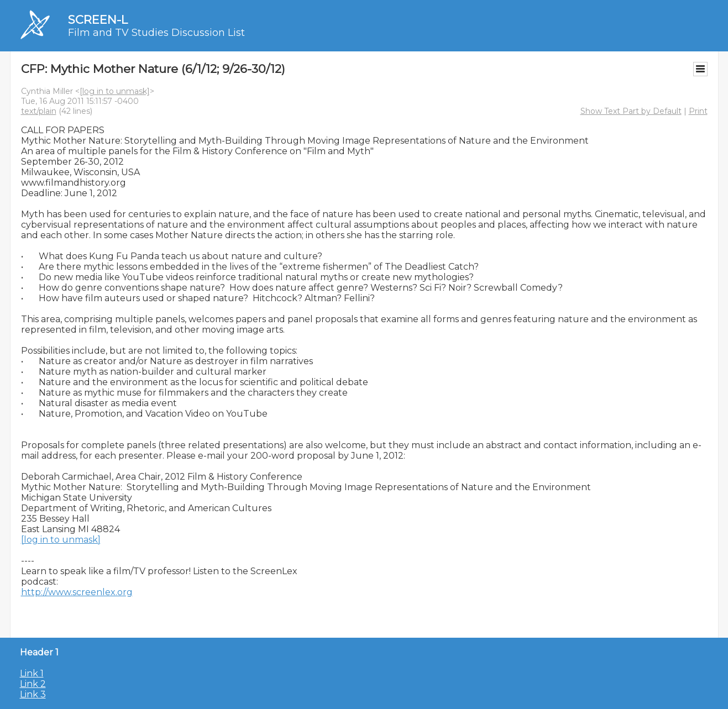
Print (698, 111)
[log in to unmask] (115, 91)
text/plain (39, 111)
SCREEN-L (98, 20)
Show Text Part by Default (631, 111)
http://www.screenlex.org (77, 592)
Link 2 (33, 684)
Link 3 (33, 694)
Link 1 (32, 673)
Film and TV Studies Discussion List (156, 33)
